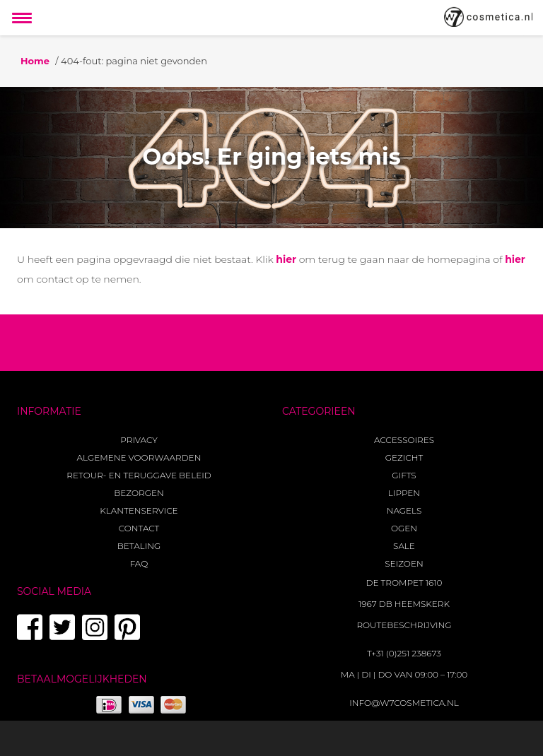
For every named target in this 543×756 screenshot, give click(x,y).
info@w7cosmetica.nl (404, 703)
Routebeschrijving (404, 625)
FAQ (139, 563)
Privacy (139, 440)
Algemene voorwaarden (139, 457)
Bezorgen (139, 493)
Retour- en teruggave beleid (139, 475)
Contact (139, 528)
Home (35, 61)
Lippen (404, 493)
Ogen (404, 528)
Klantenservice (139, 510)
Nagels (404, 510)
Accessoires (404, 440)
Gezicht (404, 457)
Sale (404, 546)
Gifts (404, 475)
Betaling (139, 546)
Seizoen (404, 563)
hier (286, 259)
